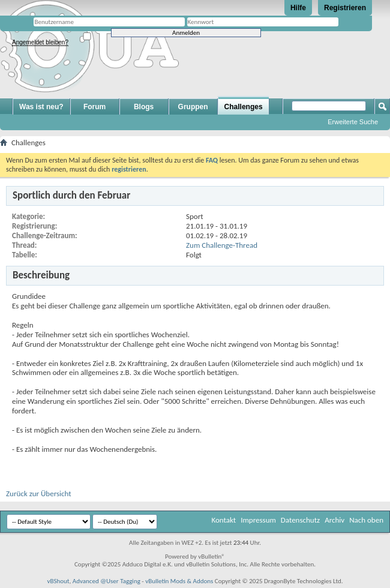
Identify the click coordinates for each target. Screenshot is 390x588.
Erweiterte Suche (353, 122)
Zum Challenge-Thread (222, 245)
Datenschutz (300, 520)
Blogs (144, 107)
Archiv (334, 520)
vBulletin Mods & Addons (179, 581)
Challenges (244, 107)
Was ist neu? (41, 107)
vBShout (58, 581)
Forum (94, 107)
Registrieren (345, 8)
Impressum (258, 520)
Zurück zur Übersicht (39, 493)
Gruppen (193, 107)
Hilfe (298, 8)
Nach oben (366, 520)
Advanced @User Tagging (106, 581)
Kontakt (223, 520)
